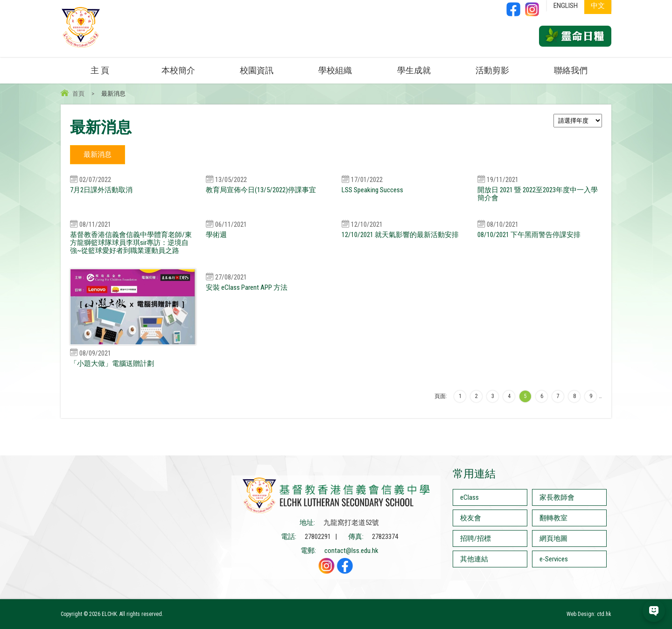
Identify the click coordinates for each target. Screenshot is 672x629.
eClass (469, 497)
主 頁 (100, 70)
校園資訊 (257, 70)
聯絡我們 (571, 70)
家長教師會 (557, 497)
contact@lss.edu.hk (351, 551)
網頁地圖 (553, 538)
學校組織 (335, 70)
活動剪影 (492, 70)
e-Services (554, 559)
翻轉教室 (553, 518)
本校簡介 (178, 70)
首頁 (78, 94)
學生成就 (414, 70)
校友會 (471, 518)
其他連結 (474, 559)
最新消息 (98, 154)
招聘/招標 (476, 538)
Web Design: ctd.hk (589, 614)
